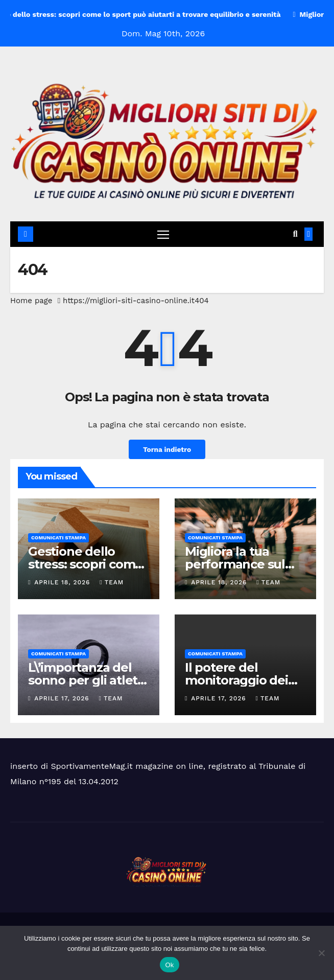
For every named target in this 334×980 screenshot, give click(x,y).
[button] (295, 234)
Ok (169, 965)
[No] (321, 953)
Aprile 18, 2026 (63, 582)
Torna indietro (167, 449)
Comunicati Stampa (58, 538)
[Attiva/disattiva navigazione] (163, 234)
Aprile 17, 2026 (63, 698)
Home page (31, 301)
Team (112, 582)
